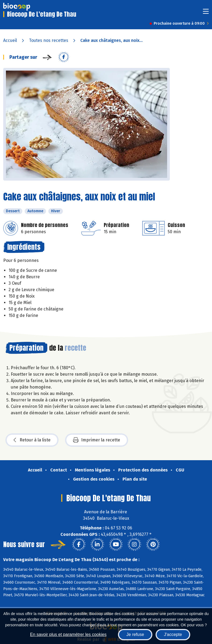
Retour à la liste (32, 440)
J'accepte (173, 634)
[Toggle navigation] (206, 13)
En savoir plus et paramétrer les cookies (68, 634)
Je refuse (135, 634)
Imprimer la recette (97, 440)
